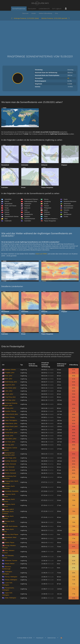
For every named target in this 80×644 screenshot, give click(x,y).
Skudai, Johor (9, 436)
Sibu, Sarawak (10, 467)
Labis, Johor (9, 391)
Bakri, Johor (9, 379)
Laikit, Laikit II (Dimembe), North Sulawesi (8, 511)
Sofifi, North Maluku (11, 526)
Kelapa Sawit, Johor (11, 426)
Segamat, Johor (10, 385)
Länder (34, 13)
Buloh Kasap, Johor (11, 382)
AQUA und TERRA (41, 254)
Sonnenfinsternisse (19, 9)
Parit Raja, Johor (10, 400)
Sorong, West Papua (12, 534)
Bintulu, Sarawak (10, 473)
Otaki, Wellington (11, 598)
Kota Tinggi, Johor (11, 458)
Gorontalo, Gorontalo (12, 491)
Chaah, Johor (9, 394)
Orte (56, 13)
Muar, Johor (9, 376)
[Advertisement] (40, 35)
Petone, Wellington (11, 580)
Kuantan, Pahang (11, 411)
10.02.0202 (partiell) (56, 18)
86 (68, 78)
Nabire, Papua (10, 542)
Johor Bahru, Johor (11, 439)
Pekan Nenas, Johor (11, 423)
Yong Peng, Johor (10, 397)
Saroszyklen (32, 9)
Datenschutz (52, 638)
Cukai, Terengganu (11, 420)
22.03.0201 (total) (25, 18)
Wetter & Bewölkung (45, 13)
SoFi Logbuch (57, 9)
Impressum (40, 638)
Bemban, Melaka (10, 370)
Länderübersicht (44, 9)
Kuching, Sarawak (11, 461)
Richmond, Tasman (11, 560)
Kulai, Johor (9, 429)
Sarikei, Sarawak (10, 464)
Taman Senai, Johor (11, 432)
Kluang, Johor (9, 408)
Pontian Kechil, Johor (11, 414)
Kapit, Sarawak (10, 470)
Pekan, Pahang (10, 417)
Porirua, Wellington (11, 577)
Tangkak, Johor (10, 373)
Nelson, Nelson (10, 563)
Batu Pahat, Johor (11, 388)
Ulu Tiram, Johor (10, 442)
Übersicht (25, 13)
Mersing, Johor (10, 445)
